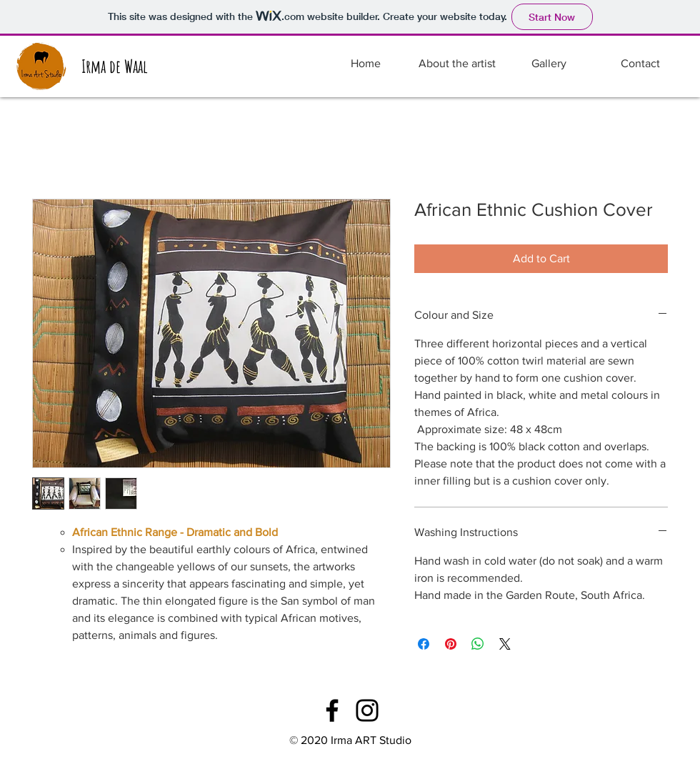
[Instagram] (367, 710)
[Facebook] (332, 710)
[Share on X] (505, 644)
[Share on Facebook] (424, 644)
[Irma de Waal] (114, 66)
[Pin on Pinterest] (451, 644)
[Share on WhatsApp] (478, 644)
